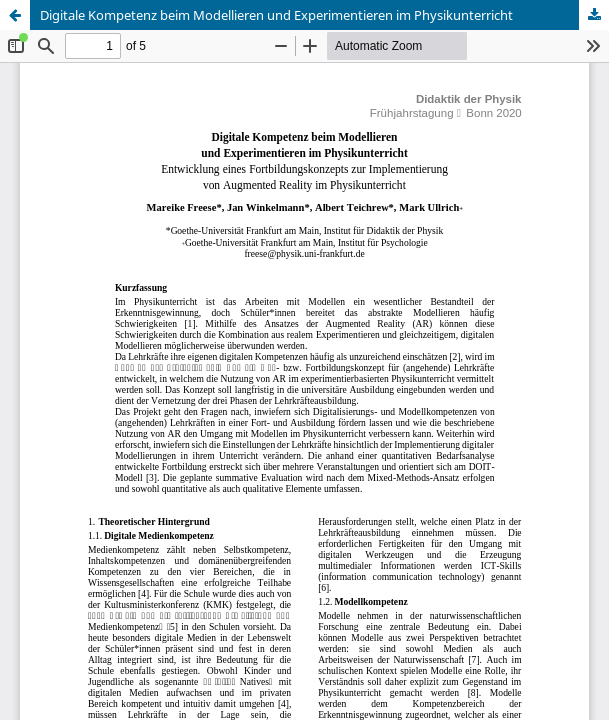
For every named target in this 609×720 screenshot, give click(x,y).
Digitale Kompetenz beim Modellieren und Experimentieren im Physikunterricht (276, 15)
